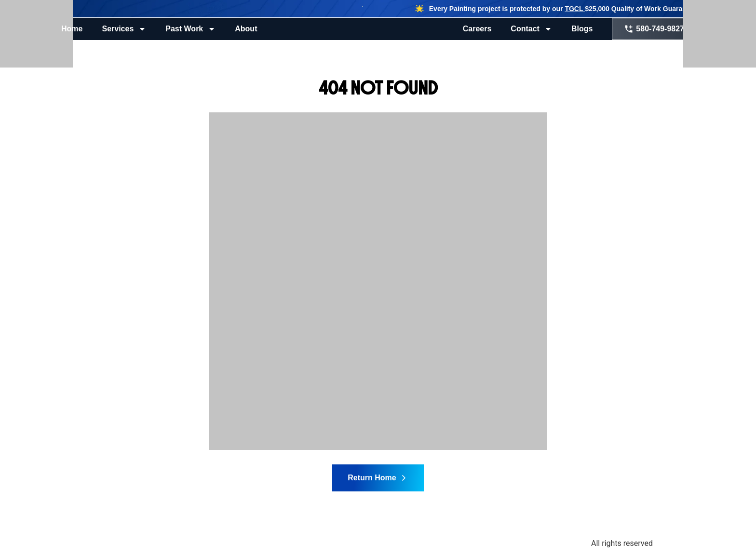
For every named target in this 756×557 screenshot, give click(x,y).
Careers (477, 29)
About (246, 29)
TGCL (575, 9)
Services (124, 29)
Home (72, 29)
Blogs (582, 29)
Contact (531, 29)
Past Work (190, 29)
